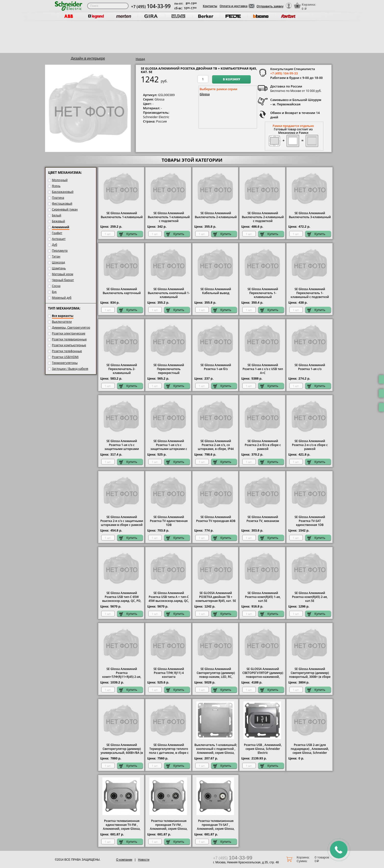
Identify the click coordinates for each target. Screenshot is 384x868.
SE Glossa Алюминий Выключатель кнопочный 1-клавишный (169, 293)
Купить (128, 234)
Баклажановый (63, 192)
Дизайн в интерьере (88, 58)
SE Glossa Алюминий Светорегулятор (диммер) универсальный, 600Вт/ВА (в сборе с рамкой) (122, 751)
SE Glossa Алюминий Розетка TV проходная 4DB (216, 519)
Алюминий (61, 227)
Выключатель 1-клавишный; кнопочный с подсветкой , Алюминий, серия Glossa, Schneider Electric (216, 751)
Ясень (56, 186)
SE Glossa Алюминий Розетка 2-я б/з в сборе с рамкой (263, 445)
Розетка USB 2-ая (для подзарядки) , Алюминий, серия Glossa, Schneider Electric (310, 751)
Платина (58, 198)
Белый (57, 215)
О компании (124, 860)
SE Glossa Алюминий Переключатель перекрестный (169, 369)
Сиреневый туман (65, 209)
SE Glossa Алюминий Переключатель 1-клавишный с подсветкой (310, 293)
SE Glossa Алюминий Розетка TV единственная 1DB (169, 521)
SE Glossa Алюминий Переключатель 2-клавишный (122, 369)
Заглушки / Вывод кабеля (70, 369)
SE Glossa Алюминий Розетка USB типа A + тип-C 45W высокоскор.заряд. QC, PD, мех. (169, 599)
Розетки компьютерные (69, 345)
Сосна (56, 286)
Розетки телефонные (67, 351)
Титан (56, 256)
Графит (57, 233)
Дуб (54, 245)
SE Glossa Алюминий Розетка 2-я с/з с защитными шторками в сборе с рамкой (122, 521)
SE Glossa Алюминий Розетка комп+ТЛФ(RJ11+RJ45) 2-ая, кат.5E (122, 675)
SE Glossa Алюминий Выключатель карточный (122, 291)
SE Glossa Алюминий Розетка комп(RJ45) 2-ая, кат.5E (310, 597)
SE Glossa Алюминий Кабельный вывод (216, 291)
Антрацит (59, 239)
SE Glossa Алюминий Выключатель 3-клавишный (310, 215)
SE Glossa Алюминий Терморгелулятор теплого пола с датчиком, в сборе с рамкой (169, 751)
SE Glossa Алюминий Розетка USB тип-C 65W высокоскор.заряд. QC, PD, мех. (122, 599)
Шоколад (58, 262)
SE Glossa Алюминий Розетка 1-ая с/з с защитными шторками (122, 445)
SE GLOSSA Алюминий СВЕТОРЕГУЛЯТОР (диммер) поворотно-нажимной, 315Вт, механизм (263, 675)
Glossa (205, 94)
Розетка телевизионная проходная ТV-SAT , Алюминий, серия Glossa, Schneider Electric (216, 827)
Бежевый (58, 221)
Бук (54, 292)
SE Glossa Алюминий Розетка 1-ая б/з (216, 367)
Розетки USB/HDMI (65, 357)
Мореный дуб (62, 298)
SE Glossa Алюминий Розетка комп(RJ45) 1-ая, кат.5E (263, 597)
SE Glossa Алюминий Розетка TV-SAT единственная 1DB (310, 521)
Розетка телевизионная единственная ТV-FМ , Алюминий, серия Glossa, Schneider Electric (122, 827)
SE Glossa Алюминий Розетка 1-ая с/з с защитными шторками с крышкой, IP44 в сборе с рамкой (169, 449)
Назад (140, 59)
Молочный (60, 180)
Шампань (59, 268)
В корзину (232, 80)
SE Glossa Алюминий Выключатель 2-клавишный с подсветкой (263, 217)
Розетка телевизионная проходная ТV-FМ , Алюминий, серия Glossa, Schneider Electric (169, 827)
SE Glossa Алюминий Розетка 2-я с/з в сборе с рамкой (310, 445)
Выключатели (62, 322)
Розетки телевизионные (69, 339)
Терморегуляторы (65, 363)
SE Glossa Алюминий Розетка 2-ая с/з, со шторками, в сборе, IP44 (216, 445)
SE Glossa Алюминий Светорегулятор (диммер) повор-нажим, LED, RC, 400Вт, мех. (216, 675)
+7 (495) (151, 7)
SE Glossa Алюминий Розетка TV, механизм (263, 519)
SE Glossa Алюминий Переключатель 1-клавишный (263, 293)
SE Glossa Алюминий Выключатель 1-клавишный (122, 215)
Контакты (210, 6)
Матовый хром (63, 274)
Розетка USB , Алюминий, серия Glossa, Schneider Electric (263, 749)
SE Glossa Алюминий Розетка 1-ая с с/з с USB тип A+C (263, 369)
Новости (144, 860)
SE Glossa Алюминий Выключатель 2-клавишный (216, 215)
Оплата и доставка (234, 6)
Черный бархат (63, 280)
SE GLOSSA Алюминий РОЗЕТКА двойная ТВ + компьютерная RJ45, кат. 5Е (216, 597)
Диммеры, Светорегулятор (71, 328)
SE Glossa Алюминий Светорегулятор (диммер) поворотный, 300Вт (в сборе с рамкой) (310, 675)
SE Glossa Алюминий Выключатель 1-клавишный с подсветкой (169, 217)
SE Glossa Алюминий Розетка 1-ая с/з (310, 367)
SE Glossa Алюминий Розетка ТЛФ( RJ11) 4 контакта (169, 673)
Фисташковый (62, 204)
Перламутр (60, 251)
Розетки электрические (69, 333)
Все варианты (63, 316)
